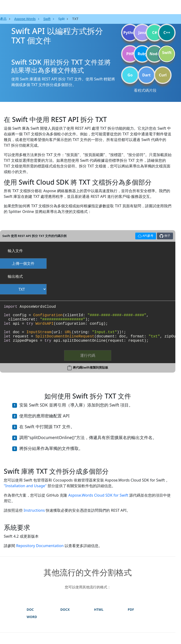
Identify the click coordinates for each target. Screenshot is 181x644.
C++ (167, 33)
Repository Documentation (40, 546)
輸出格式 (15, 276)
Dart (146, 75)
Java (142, 33)
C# (155, 33)
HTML (99, 609)
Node (155, 54)
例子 (165, 236)
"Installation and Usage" (25, 486)
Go (130, 75)
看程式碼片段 (145, 90)
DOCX (65, 609)
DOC (30, 609)
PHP (130, 54)
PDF (131, 609)
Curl (163, 75)
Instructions (34, 510)
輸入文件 (15, 251)
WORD (32, 617)
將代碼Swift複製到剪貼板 (90, 367)
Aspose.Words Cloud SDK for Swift (98, 495)
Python (130, 33)
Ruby (142, 54)
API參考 (145, 235)
